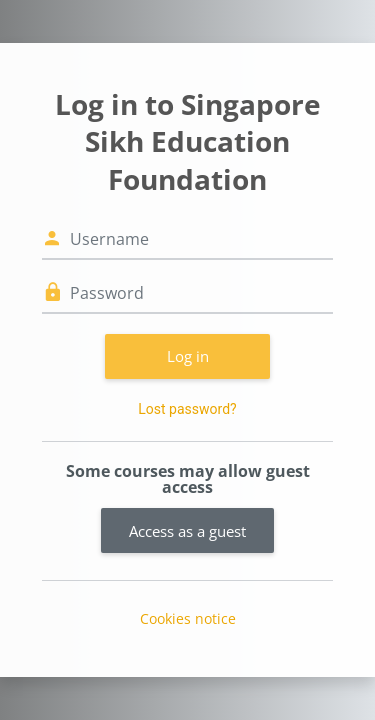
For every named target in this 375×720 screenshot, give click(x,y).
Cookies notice (188, 618)
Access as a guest (187, 531)
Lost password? (187, 409)
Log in (188, 356)
